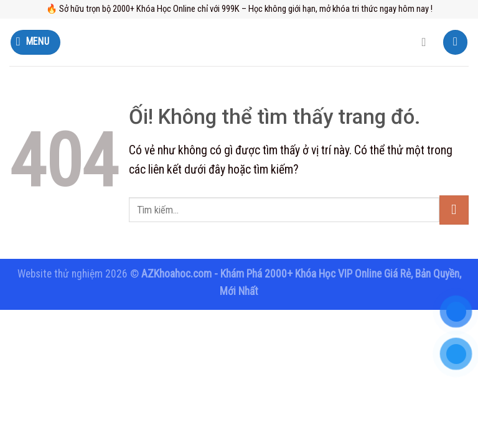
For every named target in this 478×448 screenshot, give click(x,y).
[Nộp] (454, 210)
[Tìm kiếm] (428, 42)
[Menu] (35, 42)
